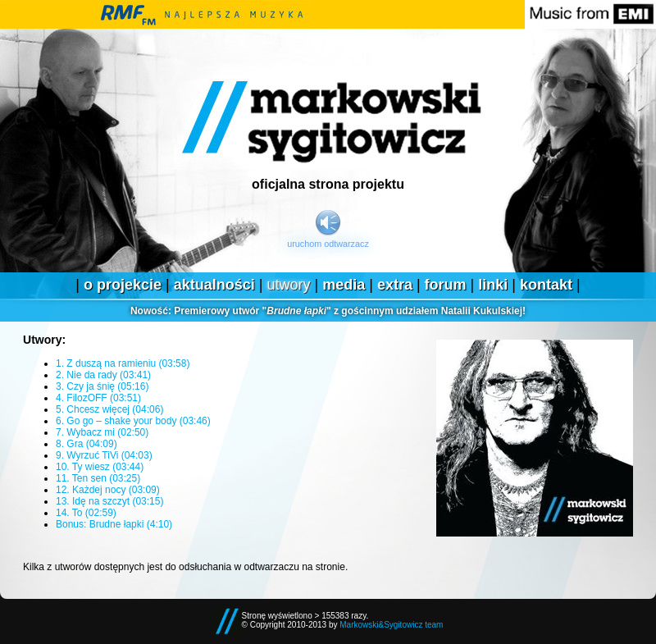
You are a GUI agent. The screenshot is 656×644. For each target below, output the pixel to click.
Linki (493, 285)
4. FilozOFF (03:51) (98, 398)
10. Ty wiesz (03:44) (100, 467)
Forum (446, 285)
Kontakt (546, 285)
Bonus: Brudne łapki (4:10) (114, 524)
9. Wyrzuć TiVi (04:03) (104, 455)
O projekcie (123, 285)
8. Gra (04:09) (87, 444)
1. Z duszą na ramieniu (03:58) (123, 363)
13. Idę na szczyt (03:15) (109, 501)
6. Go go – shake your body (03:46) (133, 421)
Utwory (288, 285)
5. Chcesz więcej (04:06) (109, 409)
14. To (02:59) (86, 513)
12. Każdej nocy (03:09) (108, 490)
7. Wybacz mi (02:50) (102, 432)
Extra (395, 285)
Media (344, 285)
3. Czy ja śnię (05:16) (102, 386)
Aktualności (214, 285)
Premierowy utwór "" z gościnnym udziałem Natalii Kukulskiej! (328, 311)
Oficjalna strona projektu (328, 184)
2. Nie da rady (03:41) (103, 375)
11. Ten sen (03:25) (98, 478)
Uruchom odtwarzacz (328, 244)
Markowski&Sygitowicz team (391, 625)
